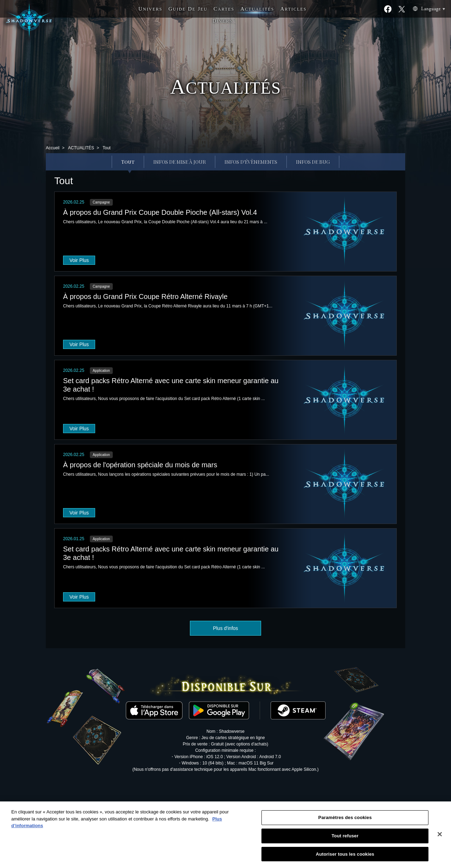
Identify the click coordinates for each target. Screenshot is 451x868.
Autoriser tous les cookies (345, 859)
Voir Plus (79, 260)
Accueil (53, 148)
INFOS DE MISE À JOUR (180, 162)
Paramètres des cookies (345, 822)
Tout (128, 162)
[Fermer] (440, 839)
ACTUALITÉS (81, 148)
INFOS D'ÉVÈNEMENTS (251, 162)
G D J (188, 9)
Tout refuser (345, 840)
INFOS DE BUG (313, 162)
